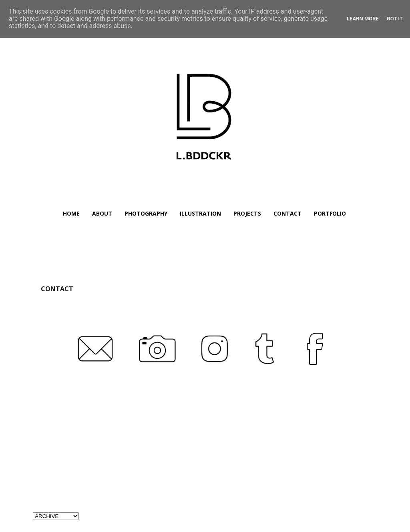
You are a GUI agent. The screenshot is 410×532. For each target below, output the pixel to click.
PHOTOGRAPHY (146, 213)
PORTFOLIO (330, 213)
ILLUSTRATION (200, 213)
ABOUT (102, 213)
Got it (395, 19)
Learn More (363, 19)
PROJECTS (247, 213)
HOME (71, 213)
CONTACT (287, 213)
